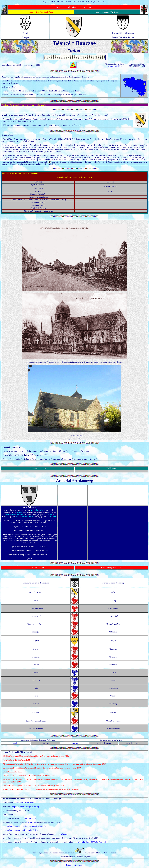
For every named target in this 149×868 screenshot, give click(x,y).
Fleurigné (74, 743)
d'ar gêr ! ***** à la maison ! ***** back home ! (74, 7)
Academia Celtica (115, 66)
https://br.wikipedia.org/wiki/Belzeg (26, 806)
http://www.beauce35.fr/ (25, 803)
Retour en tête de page (74, 865)
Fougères (16, 743)
